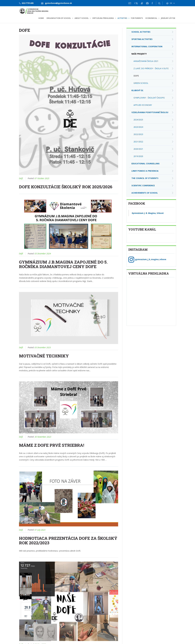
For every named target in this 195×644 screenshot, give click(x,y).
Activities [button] (122, 18)
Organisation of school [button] (59, 18)
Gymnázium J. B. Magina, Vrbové (148, 213)
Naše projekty (139, 54)
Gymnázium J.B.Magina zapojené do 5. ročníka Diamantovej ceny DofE (63, 264)
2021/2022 (138, 142)
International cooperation (147, 46)
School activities (141, 32)
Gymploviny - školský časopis (149, 98)
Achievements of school (145, 193)
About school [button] (82, 18)
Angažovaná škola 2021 (146, 61)
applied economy (143, 105)
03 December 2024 (43, 254)
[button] (159, 3)
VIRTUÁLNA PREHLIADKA (103, 18)
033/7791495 (28, 3)
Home (41, 18)
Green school (141, 83)
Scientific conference (143, 185)
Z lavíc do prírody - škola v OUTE (151, 68)
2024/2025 (138, 120)
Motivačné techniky (44, 356)
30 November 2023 (43, 437)
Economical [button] (151, 18)
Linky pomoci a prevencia (145, 171)
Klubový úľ (137, 90)
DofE (21, 178)
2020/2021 (138, 149)
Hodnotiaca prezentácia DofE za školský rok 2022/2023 (68, 540)
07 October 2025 (42, 178)
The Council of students (145, 178)
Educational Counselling (145, 164)
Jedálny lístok (168, 18)
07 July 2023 (40, 530)
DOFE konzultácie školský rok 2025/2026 (66, 187)
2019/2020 (138, 156)
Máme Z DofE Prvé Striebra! (52, 445)
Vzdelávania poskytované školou (150, 112)
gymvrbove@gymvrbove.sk (58, 3)
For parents (137, 18)
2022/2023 (138, 134)
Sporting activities (142, 39)
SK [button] (171, 3)
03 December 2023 (43, 347)
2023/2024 (138, 127)
